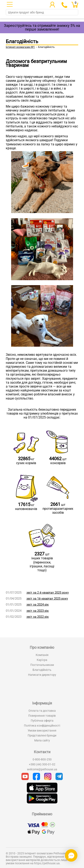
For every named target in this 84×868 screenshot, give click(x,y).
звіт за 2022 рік (38, 617)
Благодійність (42, 670)
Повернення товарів (42, 716)
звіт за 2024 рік (38, 605)
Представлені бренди (42, 735)
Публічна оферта (42, 721)
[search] (42, 12)
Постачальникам (42, 665)
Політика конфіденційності (42, 726)
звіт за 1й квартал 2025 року (47, 599)
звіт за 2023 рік (38, 611)
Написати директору (42, 675)
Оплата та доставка (42, 711)
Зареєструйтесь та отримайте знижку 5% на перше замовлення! (42, 27)
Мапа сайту (42, 740)
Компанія (42, 655)
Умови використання (42, 730)
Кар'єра (42, 660)
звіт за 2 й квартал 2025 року (48, 593)
